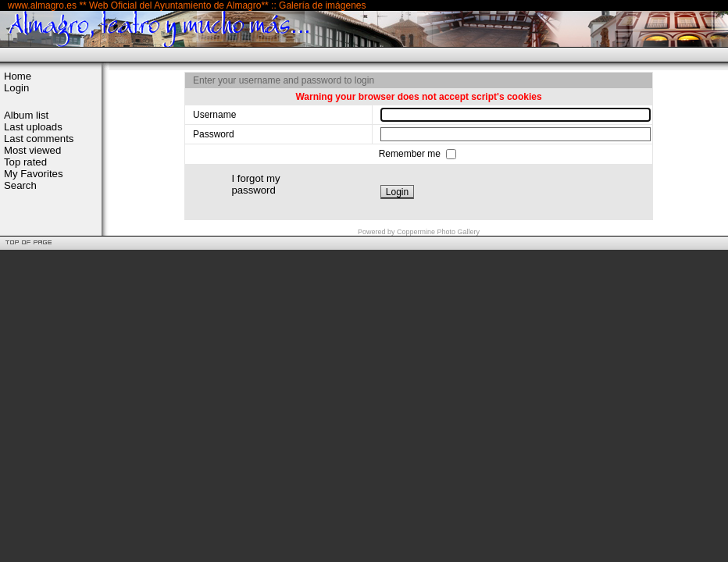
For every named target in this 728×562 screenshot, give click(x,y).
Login (16, 88)
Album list (26, 115)
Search (20, 185)
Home (18, 76)
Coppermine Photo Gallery (438, 232)
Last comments (39, 139)
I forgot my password (255, 184)
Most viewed (32, 150)
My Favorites (33, 174)
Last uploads (33, 127)
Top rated (25, 162)
